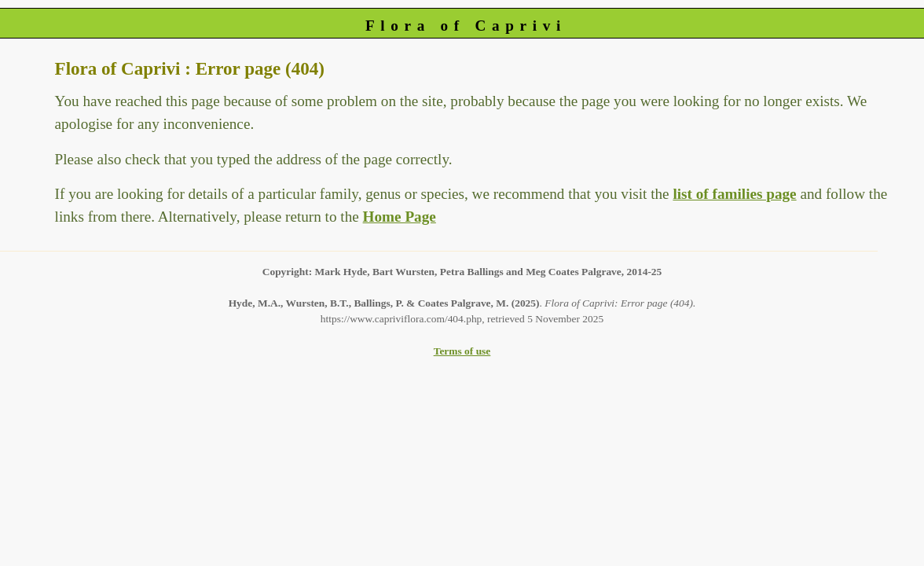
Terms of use (462, 351)
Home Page (400, 217)
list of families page (734, 194)
